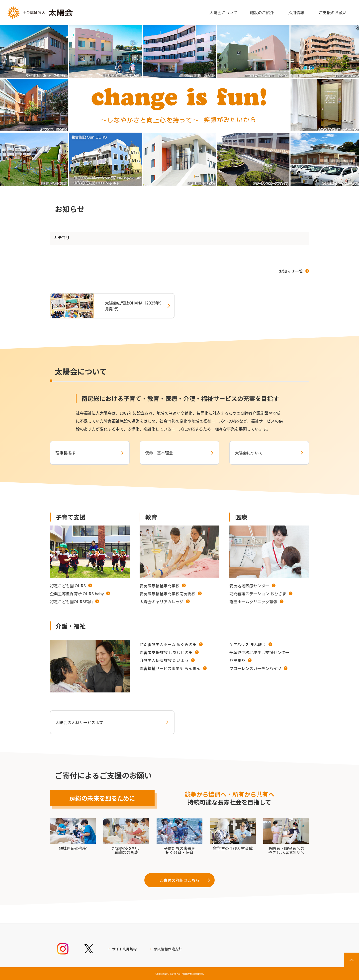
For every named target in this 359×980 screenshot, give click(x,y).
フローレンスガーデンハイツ (255, 668)
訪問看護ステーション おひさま (258, 594)
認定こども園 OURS (68, 586)
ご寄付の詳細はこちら (179, 880)
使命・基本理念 (159, 453)
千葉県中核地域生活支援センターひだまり (259, 656)
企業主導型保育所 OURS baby (77, 594)
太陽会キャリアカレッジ (162, 602)
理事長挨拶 (65, 453)
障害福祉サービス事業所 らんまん (170, 668)
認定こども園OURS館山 (71, 602)
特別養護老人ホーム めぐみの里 (168, 644)
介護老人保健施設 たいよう (164, 660)
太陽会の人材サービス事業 (79, 722)
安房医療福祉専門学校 (160, 586)
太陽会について (249, 453)
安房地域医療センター (249, 586)
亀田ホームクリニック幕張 (253, 602)
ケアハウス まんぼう (248, 644)
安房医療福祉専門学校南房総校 (168, 594)
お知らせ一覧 (291, 271)
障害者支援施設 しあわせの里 (166, 652)
